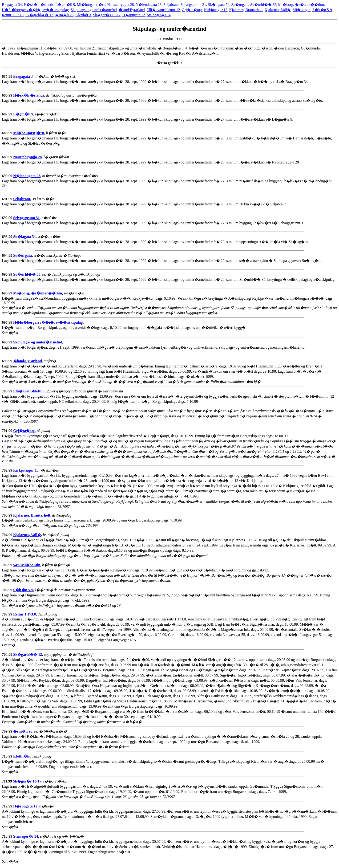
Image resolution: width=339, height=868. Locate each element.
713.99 (8, 836)
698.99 (8, 342)
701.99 (8, 431)
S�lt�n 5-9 (322, 10)
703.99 (8, 515)
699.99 (8, 361)
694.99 (8, 255)
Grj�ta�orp (192, 10)
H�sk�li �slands (39, 5)
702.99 (8, 470)
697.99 (8, 322)
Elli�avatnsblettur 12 (163, 10)
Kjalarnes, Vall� (278, 10)
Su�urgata (240, 5)
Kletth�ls (83, 15)
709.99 (8, 731)
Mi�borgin (302, 10)
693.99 (8, 237)
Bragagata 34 (12, 5)
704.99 (8, 535)
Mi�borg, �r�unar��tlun (301, 5)
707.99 (8, 614)
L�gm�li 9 (65, 5)
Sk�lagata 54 (219, 5)
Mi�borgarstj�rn (91, 5)
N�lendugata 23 (149, 5)
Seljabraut (171, 5)
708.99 (8, 654)
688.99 (8, 133)
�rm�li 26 (64, 15)
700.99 (8, 391)
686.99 (8, 95)
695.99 (8, 274)
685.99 (8, 76)
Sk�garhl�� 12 (39, 15)
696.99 (8, 293)
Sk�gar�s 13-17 (107, 15)
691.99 (8, 199)
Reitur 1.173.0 (13, 15)
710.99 (8, 756)
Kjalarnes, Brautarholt (246, 10)
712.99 (8, 806)
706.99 (8, 590)
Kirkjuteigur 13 (216, 10)
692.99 (8, 218)
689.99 (8, 157)
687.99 (8, 114)
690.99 (8, 176)
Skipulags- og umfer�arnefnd (94, 10)
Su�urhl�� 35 (263, 5)
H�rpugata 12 (134, 15)
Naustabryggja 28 (120, 5)
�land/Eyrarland (132, 10)
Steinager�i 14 (159, 15)
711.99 (7, 781)
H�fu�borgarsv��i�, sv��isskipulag (35, 10)
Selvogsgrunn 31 (193, 5)
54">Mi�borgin (27, 565)
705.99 (8, 565)
